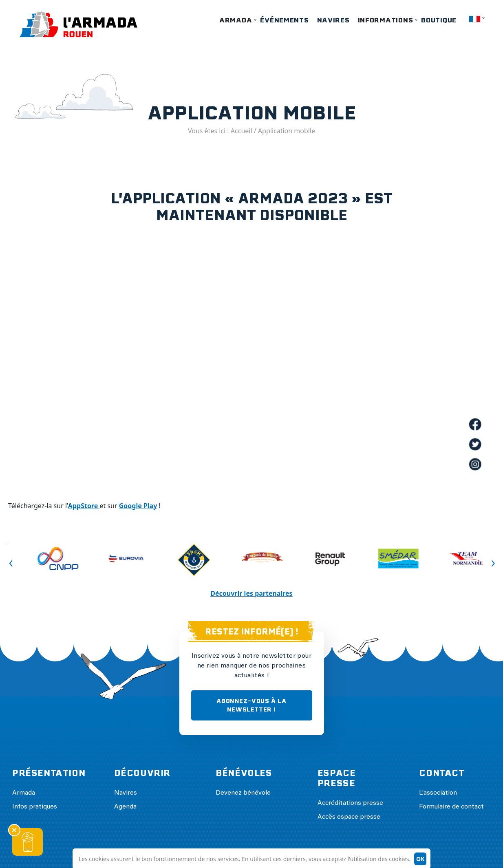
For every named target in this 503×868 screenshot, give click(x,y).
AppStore (84, 506)
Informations (386, 20)
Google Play (138, 506)
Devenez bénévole (243, 793)
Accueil (242, 131)
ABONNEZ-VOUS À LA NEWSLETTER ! (251, 705)
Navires (333, 20)
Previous (7, 544)
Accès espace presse (349, 817)
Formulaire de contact (451, 807)
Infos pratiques (35, 807)
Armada (236, 20)
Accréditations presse (350, 803)
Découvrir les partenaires (251, 593)
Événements (284, 20)
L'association (438, 793)
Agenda (125, 807)
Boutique (439, 20)
